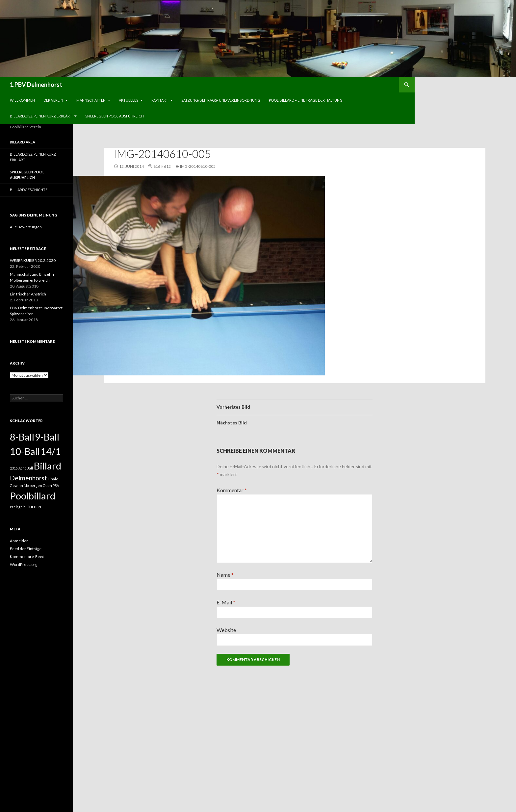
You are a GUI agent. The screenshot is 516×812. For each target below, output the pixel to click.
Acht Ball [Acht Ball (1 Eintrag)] (26, 468)
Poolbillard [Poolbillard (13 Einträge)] (33, 496)
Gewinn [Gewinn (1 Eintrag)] (16, 485)
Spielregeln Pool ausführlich (115, 116)
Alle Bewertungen (26, 227)
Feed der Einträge (26, 549)
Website (226, 630)
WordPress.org (24, 564)
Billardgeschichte (29, 190)
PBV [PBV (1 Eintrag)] (56, 485)
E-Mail (226, 602)
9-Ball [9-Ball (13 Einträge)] (47, 437)
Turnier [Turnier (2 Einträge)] (34, 507)
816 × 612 (162, 166)
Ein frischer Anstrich (28, 294)
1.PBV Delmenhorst (36, 85)
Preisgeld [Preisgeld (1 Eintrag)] (18, 507)
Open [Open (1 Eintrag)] (47, 485)
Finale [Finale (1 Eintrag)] (53, 479)
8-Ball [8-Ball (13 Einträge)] (22, 437)
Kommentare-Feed (27, 557)
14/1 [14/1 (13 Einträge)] (51, 451)
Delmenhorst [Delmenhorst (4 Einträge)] (28, 478)
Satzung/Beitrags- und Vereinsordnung (221, 100)
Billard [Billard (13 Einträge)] (47, 466)
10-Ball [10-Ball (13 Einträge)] (25, 451)
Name (225, 575)
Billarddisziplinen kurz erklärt (41, 116)
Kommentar (232, 490)
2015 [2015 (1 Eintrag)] (14, 468)
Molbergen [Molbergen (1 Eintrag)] (33, 485)
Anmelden (19, 541)
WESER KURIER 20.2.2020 (33, 260)
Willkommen (22, 100)
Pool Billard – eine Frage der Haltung (306, 100)
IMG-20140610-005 (198, 166)
